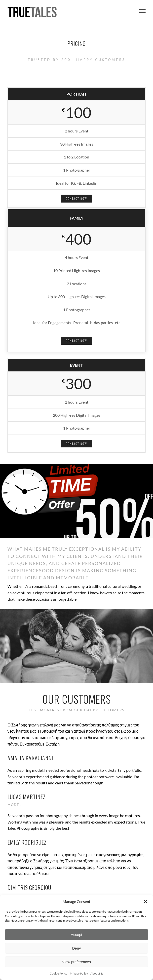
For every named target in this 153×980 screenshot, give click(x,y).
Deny (76, 948)
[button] (146, 902)
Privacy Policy (79, 973)
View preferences (76, 962)
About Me (97, 973)
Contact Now (76, 198)
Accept (76, 935)
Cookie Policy (58, 973)
